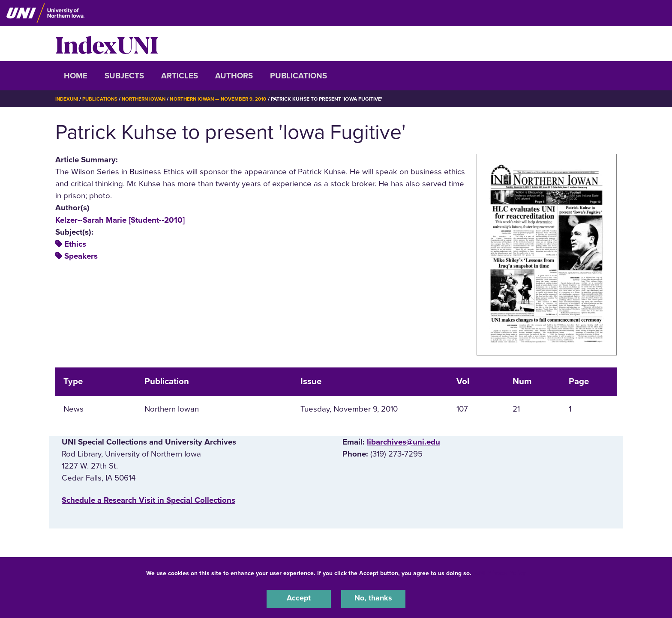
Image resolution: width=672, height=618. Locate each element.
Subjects (124, 76)
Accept (299, 598)
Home (76, 76)
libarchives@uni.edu (403, 442)
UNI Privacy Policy (500, 572)
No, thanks (373, 598)
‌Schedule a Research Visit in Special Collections (148, 500)
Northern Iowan (147, 99)
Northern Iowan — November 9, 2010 (225, 99)
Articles (180, 76)
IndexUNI (107, 44)
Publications (298, 76)
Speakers (81, 256)
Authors (234, 76)
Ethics (75, 244)
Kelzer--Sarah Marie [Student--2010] (120, 220)
